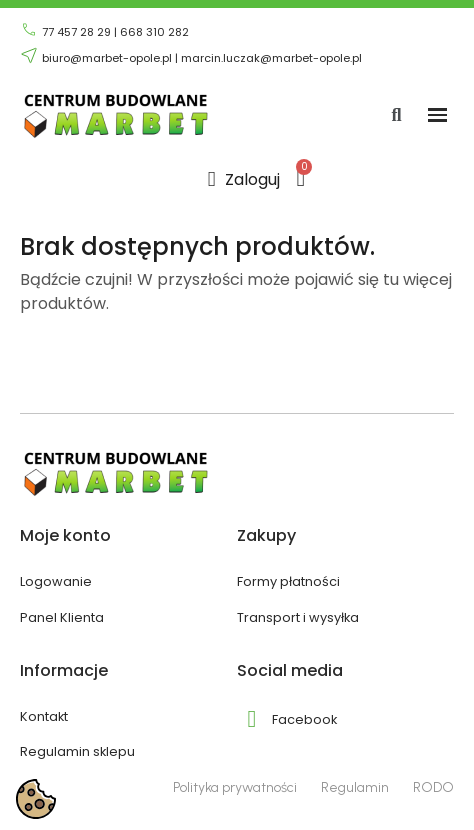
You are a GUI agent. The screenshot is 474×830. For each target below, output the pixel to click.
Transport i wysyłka (298, 617)
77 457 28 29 (76, 32)
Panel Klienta (62, 617)
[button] (396, 115)
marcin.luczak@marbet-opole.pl (271, 58)
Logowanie (56, 581)
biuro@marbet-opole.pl (107, 58)
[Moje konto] (244, 179)
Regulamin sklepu (77, 751)
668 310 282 (154, 32)
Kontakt (44, 716)
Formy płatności (288, 581)
